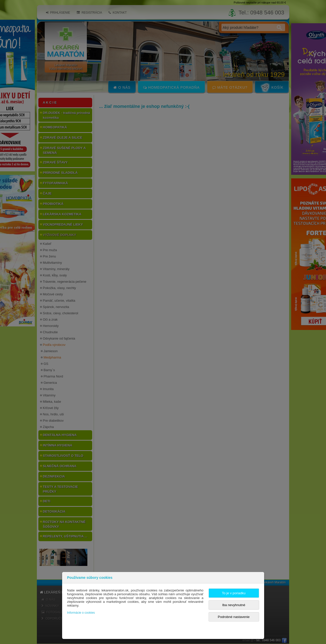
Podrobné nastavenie (234, 617)
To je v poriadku (234, 593)
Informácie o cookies (81, 613)
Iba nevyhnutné (234, 605)
